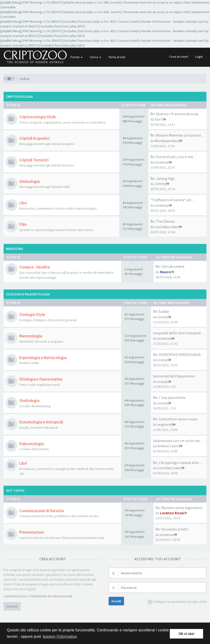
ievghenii (165, 424)
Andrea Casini (168, 446)
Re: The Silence (162, 221)
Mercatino (15, 249)
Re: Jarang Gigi (162, 178)
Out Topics (15, 490)
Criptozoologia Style (38, 117)
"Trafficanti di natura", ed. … (173, 200)
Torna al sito (117, 57)
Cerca (95, 57)
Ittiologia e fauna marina (41, 379)
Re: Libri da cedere (170, 266)
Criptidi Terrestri (34, 160)
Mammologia (31, 336)
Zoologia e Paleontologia (28, 294)
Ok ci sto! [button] (186, 634)
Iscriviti (12, 606)
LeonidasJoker (167, 227)
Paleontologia (32, 444)
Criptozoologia (19, 97)
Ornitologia (29, 401)
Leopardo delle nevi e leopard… (179, 333)
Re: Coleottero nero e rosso (175, 419)
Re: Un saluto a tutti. (172, 529)
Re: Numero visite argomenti (179, 508)
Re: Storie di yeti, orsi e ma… (173, 157)
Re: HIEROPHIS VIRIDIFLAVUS (177, 355)
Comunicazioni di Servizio (42, 511)
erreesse (162, 162)
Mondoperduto (167, 141)
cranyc (163, 317)
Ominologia (30, 181)
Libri (23, 203)
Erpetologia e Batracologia (43, 358)
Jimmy (160, 184)
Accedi (116, 601)
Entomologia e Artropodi (41, 422)
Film (23, 224)
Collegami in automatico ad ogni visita (177, 602)
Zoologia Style (32, 314)
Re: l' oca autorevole (169, 397)
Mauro (165, 272)
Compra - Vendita (35, 267)
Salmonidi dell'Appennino (174, 376)
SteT (159, 119)
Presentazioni (31, 532)
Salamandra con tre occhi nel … (179, 441)
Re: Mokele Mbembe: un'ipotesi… (177, 135)
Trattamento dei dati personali (51, 596)
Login (199, 57)
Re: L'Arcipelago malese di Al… (178, 463)
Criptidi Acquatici (34, 138)
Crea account (179, 57)
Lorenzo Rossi (172, 513)
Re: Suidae (161, 311)
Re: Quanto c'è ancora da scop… (176, 114)
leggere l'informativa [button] (60, 636)
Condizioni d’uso (15, 596)
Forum (77, 57)
